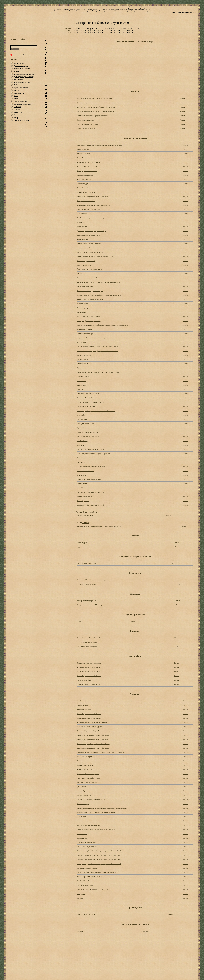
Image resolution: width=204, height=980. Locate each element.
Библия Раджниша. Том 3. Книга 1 (89, 676)
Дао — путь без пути (84, 757)
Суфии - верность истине (86, 129)
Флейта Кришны (83, 501)
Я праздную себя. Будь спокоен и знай (90, 505)
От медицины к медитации (86, 842)
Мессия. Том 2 (82, 817)
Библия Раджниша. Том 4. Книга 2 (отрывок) (93, 722)
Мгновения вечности (84, 329)
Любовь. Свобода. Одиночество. (88, 316)
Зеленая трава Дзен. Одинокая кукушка (91, 252)
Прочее (16, 99)
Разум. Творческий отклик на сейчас (90, 877)
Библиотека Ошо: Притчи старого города (91, 580)
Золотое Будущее (83, 791)
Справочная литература (22, 104)
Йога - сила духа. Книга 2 (86, 103)
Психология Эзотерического (87, 584)
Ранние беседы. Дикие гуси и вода (89, 432)
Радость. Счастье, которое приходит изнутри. (93, 428)
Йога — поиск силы (84, 265)
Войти (174, 12)
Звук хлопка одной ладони (86, 248)
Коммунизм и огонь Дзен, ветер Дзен (90, 291)
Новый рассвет (82, 834)
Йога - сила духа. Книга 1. (86, 261)
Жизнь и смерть (82, 239)
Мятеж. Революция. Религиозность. (89, 825)
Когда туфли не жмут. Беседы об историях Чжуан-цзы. (96, 107)
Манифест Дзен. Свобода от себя (89, 321)
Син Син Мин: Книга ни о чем (88, 881)
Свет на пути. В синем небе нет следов (91, 449)
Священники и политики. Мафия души (91, 605)
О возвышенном (82, 364)
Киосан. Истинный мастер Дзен (88, 278)
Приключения (19, 93)
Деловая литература (21, 66)
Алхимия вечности (83, 154)
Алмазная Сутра (82, 705)
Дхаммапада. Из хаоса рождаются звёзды (91, 231)
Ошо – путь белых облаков (86, 563)
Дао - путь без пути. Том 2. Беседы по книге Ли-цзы (95, 99)
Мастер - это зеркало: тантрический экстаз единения (96, 111)
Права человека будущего (86, 680)
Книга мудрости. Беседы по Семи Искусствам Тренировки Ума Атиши (102, 808)
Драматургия (18, 79)
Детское (17, 71)
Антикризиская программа (86, 601)
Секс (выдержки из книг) (86, 914)
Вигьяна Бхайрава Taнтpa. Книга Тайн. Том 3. (93, 739)
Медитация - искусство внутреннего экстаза (92, 116)
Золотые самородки (84, 795)
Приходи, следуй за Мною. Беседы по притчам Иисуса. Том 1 (99, 851)
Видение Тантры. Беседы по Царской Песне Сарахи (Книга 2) (99, 526)
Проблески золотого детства (87, 868)
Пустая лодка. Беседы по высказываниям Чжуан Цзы (96, 411)
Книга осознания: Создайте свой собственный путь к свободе (99, 282)
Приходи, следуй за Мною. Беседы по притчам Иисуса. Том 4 (99, 864)
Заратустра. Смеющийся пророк (88, 778)
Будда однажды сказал (85, 175)
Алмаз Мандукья (83, 149)
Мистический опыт (84, 821)
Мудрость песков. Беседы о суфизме (90, 547)
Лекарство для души (84, 308)
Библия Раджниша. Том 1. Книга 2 (89, 671)
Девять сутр (81, 222)
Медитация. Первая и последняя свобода (91, 338)
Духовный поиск (83, 226)
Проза (16, 96)
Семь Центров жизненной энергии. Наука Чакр (94, 454)
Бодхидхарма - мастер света (87, 171)
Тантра (86, 523)
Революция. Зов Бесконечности (88, 436)
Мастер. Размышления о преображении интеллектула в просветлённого (102, 325)
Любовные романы (20, 85)
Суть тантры (81, 475)
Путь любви (81, 415)
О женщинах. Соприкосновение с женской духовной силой (98, 372)
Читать (183, 99)
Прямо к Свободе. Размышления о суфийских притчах (96, 872)
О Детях (80, 368)
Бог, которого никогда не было (87, 166)
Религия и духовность (22, 101)
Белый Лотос (81, 158)
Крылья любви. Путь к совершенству (90, 299)
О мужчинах (81, 381)
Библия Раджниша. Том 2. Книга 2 (89, 714)
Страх (79, 621)
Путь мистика (82, 419)
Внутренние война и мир (86, 201)
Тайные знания (82, 484)
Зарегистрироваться (186, 12)
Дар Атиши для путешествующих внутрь (91, 218)
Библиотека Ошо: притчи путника (89, 663)
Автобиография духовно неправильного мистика (94, 701)
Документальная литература (24, 74)
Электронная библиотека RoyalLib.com (102, 23)
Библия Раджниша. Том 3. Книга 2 (89, 718)
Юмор (16, 118)
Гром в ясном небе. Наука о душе (89, 209)
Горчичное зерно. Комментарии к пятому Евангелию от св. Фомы (100, 752)
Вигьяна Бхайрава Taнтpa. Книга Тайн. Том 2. (93, 735)
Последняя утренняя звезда (86, 406)
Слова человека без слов (85, 471)
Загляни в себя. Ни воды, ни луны (89, 244)
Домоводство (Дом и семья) (24, 77)
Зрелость (80, 931)
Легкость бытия (82, 304)
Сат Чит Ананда (82, 441)
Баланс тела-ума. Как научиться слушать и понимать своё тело (99, 145)
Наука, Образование (21, 88)
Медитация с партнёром (85, 334)
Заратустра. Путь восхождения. (88, 774)
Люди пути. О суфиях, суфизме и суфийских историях (96, 812)
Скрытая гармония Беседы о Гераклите (91, 466)
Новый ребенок (82, 359)
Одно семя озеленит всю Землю (88, 394)
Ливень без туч (82, 312)
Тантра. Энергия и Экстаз (86, 885)
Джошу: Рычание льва (85, 765)
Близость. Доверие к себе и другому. (90, 727)
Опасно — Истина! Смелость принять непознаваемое (96, 398)
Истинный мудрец (83, 804)
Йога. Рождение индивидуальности (89, 269)
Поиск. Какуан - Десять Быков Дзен (90, 638)
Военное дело (19, 63)
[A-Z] (133, 28)
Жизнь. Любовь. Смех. (85, 769)
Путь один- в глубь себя (85, 424)
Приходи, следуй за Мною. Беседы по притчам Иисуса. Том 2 (99, 855)
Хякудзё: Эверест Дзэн (85, 516)
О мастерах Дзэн (90, 512)
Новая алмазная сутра (84, 355)
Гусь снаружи (82, 214)
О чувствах (81, 389)
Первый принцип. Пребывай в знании (90, 402)
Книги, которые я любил (85, 286)
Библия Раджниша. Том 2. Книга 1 (89, 162)
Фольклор (17, 115)
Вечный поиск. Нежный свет (87, 192)
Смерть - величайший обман (87, 642)
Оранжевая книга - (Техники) (87, 124)
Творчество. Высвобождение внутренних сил (93, 889)
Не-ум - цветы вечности (85, 120)
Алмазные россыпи (84, 709)
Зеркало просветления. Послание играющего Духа (95, 256)
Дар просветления (83, 761)
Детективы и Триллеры (22, 69)
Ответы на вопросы (30, 55)
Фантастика (18, 112)
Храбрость (80, 898)
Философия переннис (84, 496)
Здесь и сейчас (82, 787)
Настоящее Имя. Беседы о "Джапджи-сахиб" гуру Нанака (97, 346)
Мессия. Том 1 (82, 342)
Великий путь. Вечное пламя (87, 188)
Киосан (79, 274)
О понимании (82, 385)
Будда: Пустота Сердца (85, 179)
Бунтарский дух (82, 184)
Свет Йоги (80, 445)
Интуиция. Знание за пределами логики (91, 799)
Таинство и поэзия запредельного (89, 479)
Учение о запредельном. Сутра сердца (90, 492)
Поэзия (16, 90)
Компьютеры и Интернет (23, 82)
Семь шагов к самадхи (85, 458)
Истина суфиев (82, 543)
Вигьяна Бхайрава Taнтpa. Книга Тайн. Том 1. (93, 196)
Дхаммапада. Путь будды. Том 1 (88, 235)
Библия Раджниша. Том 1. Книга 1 (89, 667)
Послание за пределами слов (87, 847)
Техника (17, 109)
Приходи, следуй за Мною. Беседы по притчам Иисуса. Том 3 (99, 859)
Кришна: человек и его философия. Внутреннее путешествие (99, 295)
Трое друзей (81, 894)
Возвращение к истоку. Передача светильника (93, 205)
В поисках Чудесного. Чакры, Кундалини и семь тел (95, 731)
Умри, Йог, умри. (83, 488)
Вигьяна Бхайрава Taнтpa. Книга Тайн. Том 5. (93, 748)
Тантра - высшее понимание (87, 646)
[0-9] (138, 28)
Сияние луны (81, 462)
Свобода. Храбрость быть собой (88, 684)
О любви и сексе (83, 376)
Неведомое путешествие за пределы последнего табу (96, 829)
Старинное (18, 107)
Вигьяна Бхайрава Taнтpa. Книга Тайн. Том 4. (93, 744)
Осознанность (82, 838)
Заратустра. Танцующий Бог (87, 782)
